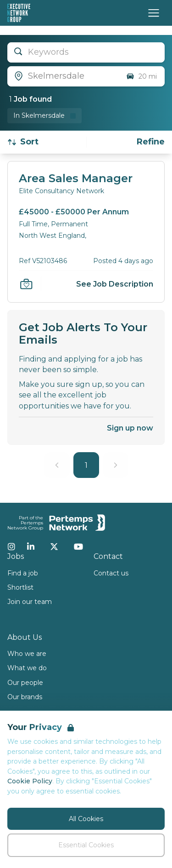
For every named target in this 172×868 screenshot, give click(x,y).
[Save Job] (26, 284)
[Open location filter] (63, 76)
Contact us (111, 573)
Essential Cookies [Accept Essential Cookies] (86, 845)
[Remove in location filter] (44, 116)
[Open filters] (151, 142)
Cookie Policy (30, 781)
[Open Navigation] (154, 13)
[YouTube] (78, 546)
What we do (27, 668)
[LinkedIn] (31, 546)
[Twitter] (54, 546)
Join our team (30, 602)
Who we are (27, 654)
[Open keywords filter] (86, 52)
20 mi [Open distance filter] (141, 76)
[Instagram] (11, 546)
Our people (25, 683)
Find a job (23, 573)
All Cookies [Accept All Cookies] (86, 819)
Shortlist (20, 587)
